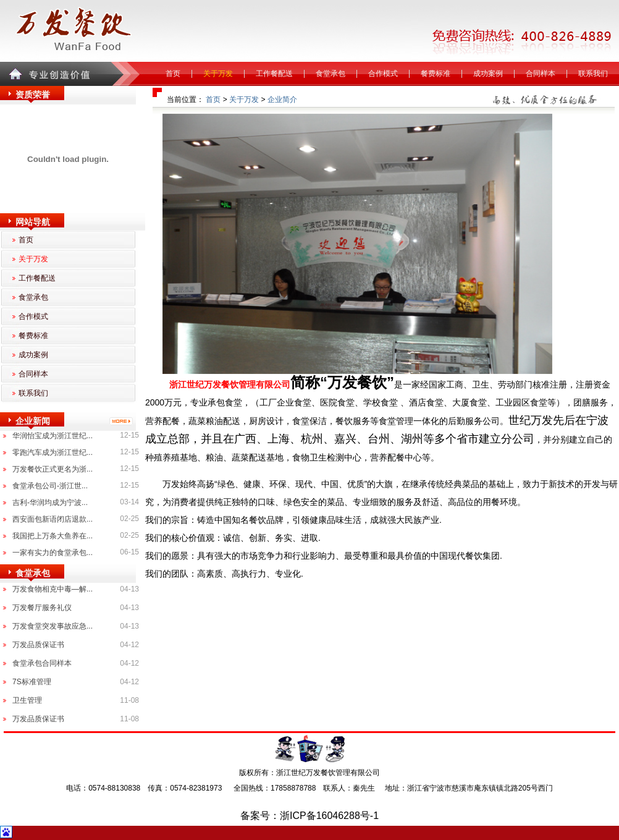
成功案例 (488, 74)
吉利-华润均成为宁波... (50, 503)
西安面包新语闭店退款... (53, 519)
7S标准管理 (32, 682)
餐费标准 (436, 74)
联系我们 (593, 74)
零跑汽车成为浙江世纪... (53, 452)
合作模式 (383, 74)
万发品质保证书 (38, 645)
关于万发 (218, 74)
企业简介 (282, 100)
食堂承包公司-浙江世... (50, 486)
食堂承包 (331, 74)
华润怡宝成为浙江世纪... (53, 436)
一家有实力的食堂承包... (53, 553)
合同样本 (541, 74)
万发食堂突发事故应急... (53, 626)
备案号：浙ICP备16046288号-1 (309, 816)
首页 (173, 74)
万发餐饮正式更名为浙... (53, 469)
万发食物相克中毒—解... (53, 589)
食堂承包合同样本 (42, 663)
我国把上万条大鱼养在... (53, 536)
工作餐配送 (274, 74)
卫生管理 (27, 700)
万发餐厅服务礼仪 (42, 608)
